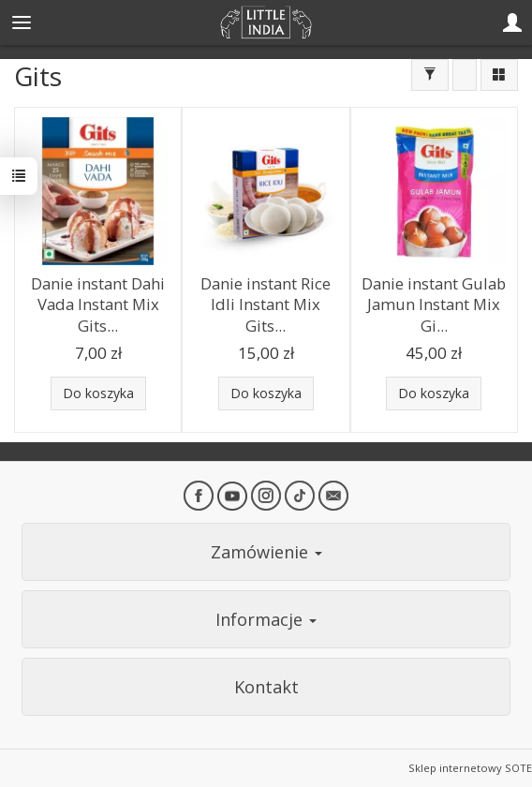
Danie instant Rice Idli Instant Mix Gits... (266, 304)
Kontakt (266, 687)
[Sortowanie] (465, 75)
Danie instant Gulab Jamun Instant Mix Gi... (434, 304)
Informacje (266, 619)
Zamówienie (266, 552)
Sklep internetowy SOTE (470, 768)
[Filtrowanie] (430, 75)
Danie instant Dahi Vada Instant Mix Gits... (98, 304)
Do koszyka (98, 393)
